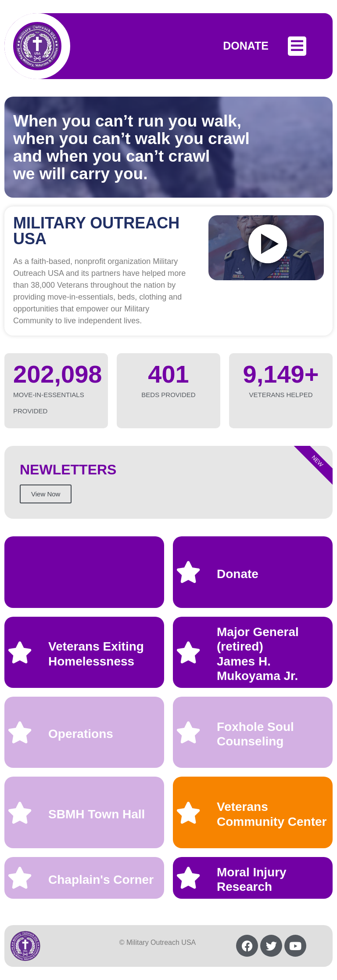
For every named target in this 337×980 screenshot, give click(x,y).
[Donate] (188, 572)
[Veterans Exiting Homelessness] (20, 652)
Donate (238, 574)
